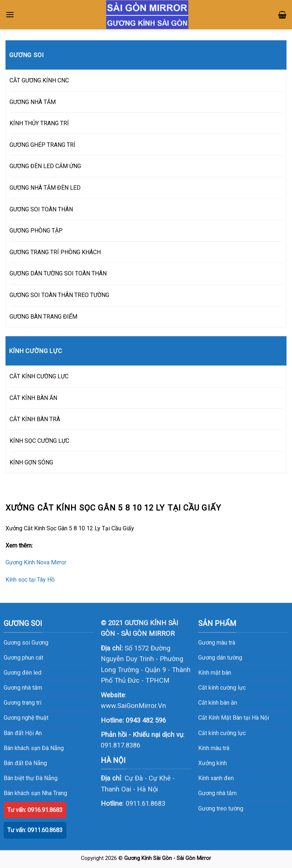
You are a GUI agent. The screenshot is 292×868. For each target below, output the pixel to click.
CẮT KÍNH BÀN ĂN (33, 398)
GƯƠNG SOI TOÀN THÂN (41, 209)
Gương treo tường (221, 808)
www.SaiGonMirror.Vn (133, 706)
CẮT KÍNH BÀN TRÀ (35, 419)
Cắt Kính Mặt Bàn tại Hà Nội (234, 718)
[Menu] (10, 14)
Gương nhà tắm (217, 793)
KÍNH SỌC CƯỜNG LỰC (39, 441)
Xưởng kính (212, 763)
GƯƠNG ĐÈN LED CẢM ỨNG (45, 166)
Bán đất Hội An (23, 733)
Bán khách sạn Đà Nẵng (34, 748)
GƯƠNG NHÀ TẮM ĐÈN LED (45, 188)
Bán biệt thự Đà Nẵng (31, 778)
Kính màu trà (214, 748)
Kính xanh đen (216, 778)
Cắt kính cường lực (222, 688)
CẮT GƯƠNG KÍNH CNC (39, 80)
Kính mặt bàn (215, 673)
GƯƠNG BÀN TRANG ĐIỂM (43, 317)
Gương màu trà (217, 643)
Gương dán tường (220, 658)
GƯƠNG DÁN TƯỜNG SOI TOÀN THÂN (58, 273)
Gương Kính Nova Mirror (36, 562)
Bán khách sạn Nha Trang (35, 793)
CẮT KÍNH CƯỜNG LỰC (39, 376)
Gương (40, 643)
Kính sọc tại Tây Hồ (30, 580)
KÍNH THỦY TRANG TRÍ (39, 123)
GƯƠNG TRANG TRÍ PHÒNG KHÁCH (55, 252)
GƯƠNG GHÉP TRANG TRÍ (42, 145)
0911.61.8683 (145, 803)
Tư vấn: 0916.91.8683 (35, 810)
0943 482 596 (146, 720)
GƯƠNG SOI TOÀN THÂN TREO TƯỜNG (59, 295)
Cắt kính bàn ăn (218, 703)
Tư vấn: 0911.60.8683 (35, 830)
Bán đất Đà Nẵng (25, 763)
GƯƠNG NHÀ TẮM (33, 102)
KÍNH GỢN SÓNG (31, 462)
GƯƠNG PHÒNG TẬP (36, 231)
